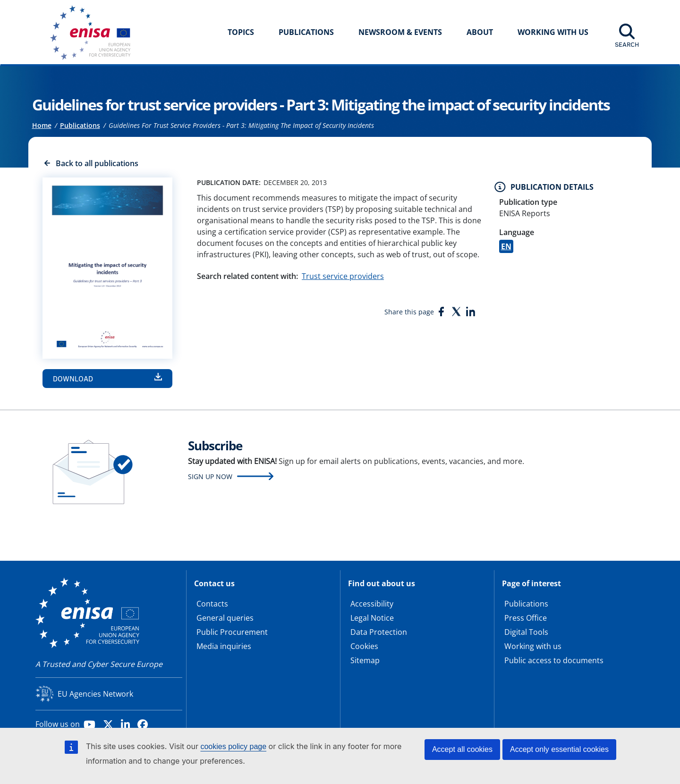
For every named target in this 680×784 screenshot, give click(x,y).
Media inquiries (224, 646)
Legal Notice (372, 618)
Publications (306, 32)
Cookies (364, 646)
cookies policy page (233, 746)
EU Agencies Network (95, 694)
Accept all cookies (462, 749)
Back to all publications (97, 163)
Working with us (533, 646)
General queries (225, 618)
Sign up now (210, 476)
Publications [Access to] (80, 125)
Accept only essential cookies (559, 749)
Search (627, 44)
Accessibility (372, 604)
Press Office (526, 618)
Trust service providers (343, 276)
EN (506, 246)
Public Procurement (232, 632)
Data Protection (379, 632)
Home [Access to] (42, 125)
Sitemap (365, 660)
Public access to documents (554, 660)
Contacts (212, 604)
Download (73, 379)
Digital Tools (526, 632)
